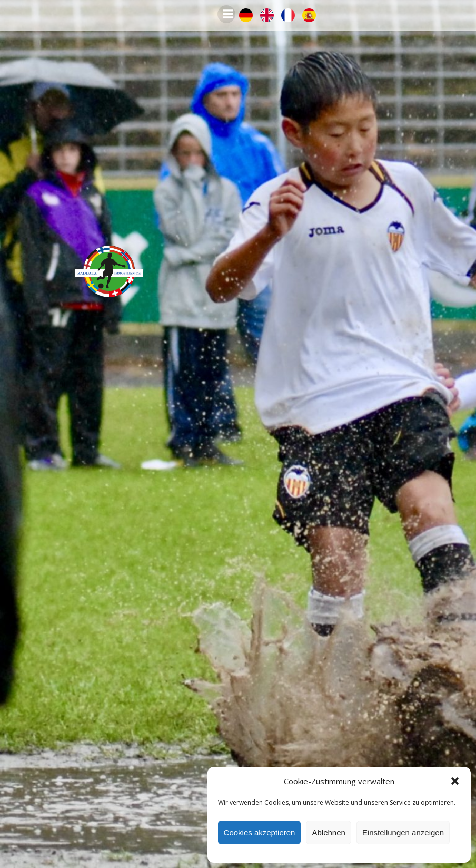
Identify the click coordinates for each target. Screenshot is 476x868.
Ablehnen (328, 832)
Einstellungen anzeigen (403, 832)
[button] (455, 781)
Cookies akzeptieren (260, 832)
